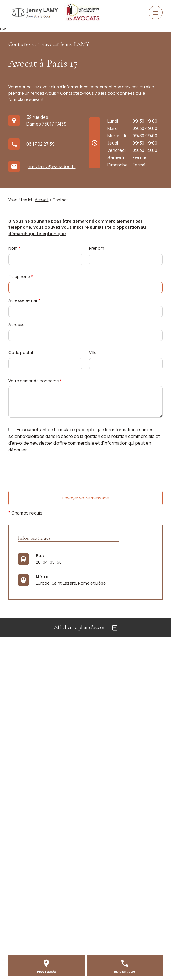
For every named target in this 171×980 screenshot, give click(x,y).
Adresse (17, 324)
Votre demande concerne (35, 381)
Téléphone (21, 276)
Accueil (42, 200)
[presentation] (51, 483)
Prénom (97, 248)
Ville (93, 352)
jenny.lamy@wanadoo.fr (51, 166)
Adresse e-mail (24, 300)
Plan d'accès (46, 972)
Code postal (21, 352)
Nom (14, 248)
